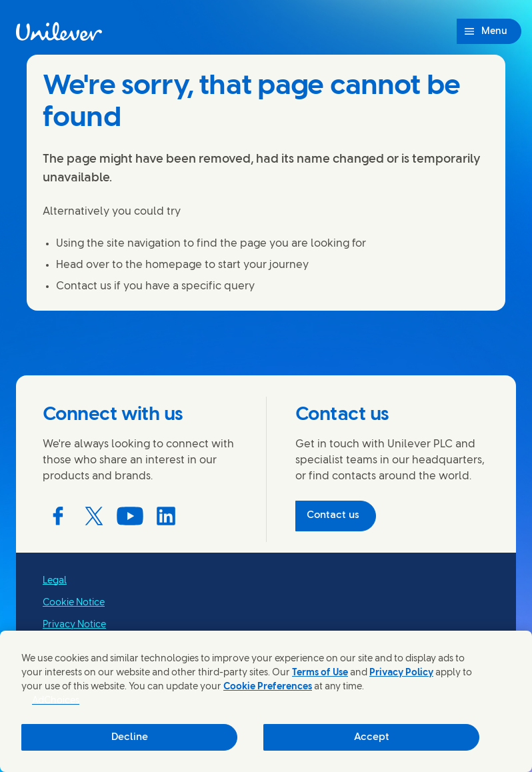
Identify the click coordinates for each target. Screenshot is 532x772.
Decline (130, 737)
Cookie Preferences (268, 687)
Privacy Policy (401, 673)
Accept (372, 737)
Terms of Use (320, 673)
